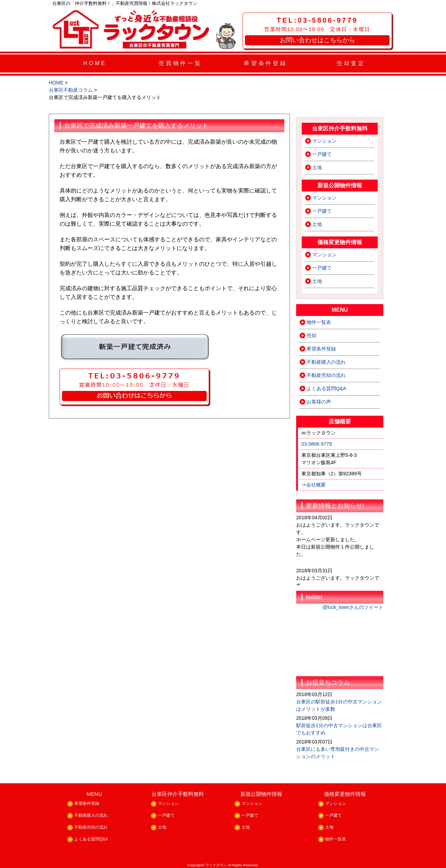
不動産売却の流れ (326, 375)
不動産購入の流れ (326, 362)
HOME (95, 63)
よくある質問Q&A (326, 388)
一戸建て (322, 154)
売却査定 (351, 63)
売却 (312, 335)
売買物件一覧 (180, 63)
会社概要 (316, 485)
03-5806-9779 (317, 444)
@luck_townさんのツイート (353, 607)
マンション (324, 141)
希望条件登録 (266, 63)
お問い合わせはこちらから (317, 40)
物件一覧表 (319, 322)
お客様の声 (319, 402)
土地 (317, 167)
